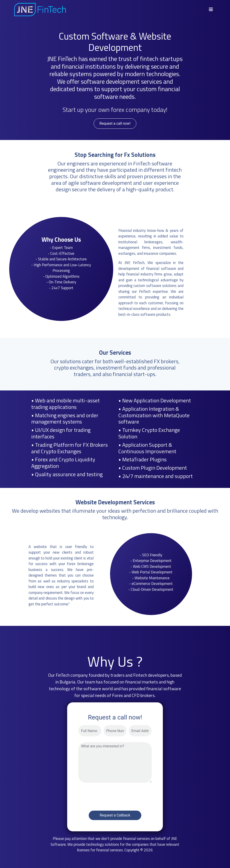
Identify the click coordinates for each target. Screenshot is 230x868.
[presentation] (113, 795)
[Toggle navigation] (211, 9)
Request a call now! (115, 123)
